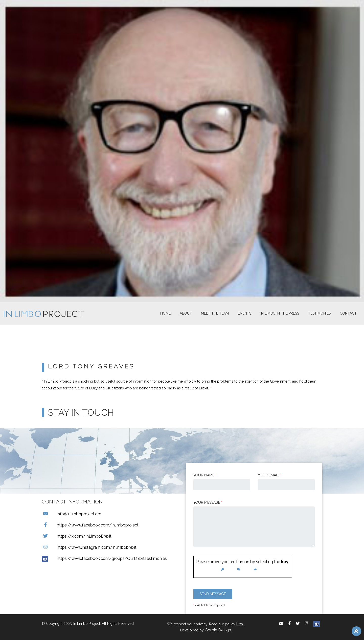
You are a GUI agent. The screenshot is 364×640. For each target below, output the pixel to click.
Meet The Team (215, 313)
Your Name (205, 475)
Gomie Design (218, 630)
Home (165, 313)
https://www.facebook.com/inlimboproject (90, 525)
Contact (348, 313)
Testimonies (319, 313)
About (186, 313)
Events (245, 313)
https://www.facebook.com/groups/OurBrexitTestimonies (104, 558)
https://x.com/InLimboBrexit (77, 536)
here (240, 624)
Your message (208, 502)
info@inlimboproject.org (72, 514)
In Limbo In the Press (280, 313)
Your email (269, 475)
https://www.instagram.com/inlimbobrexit (89, 547)
